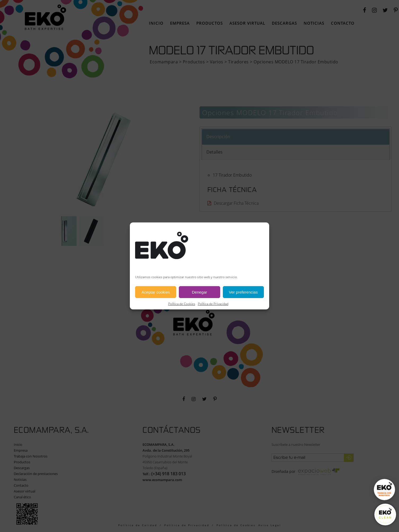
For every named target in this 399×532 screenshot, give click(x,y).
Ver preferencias (243, 292)
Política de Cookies (182, 304)
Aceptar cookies (156, 292)
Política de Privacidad (213, 304)
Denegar (199, 292)
